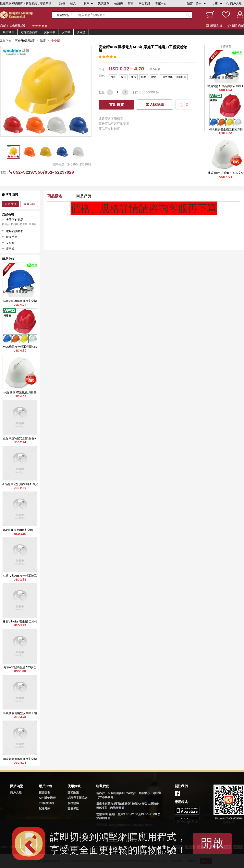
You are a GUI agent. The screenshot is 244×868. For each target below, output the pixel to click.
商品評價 (84, 196)
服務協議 (73, 803)
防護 (43, 41)
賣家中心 (161, 3)
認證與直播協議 (77, 798)
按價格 (33, 224)
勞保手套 (50, 32)
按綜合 (6, 224)
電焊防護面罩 (29, 32)
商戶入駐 (236, 3)
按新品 (24, 224)
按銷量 (15, 224)
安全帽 (66, 32)
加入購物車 (155, 105)
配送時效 (45, 808)
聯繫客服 (214, 26)
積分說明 (45, 792)
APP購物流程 (47, 798)
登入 (73, 3)
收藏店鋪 (29, 204)
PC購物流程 (46, 803)
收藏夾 (119, 3)
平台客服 (144, 3)
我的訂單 (103, 3)
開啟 (212, 843)
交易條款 (73, 808)
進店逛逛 (11, 204)
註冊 (62, 3)
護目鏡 (81, 32)
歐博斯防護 (18, 26)
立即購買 (117, 105)
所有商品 (9, 32)
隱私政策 (73, 792)
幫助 (131, 3)
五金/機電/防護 (25, 41)
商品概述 (55, 196)
